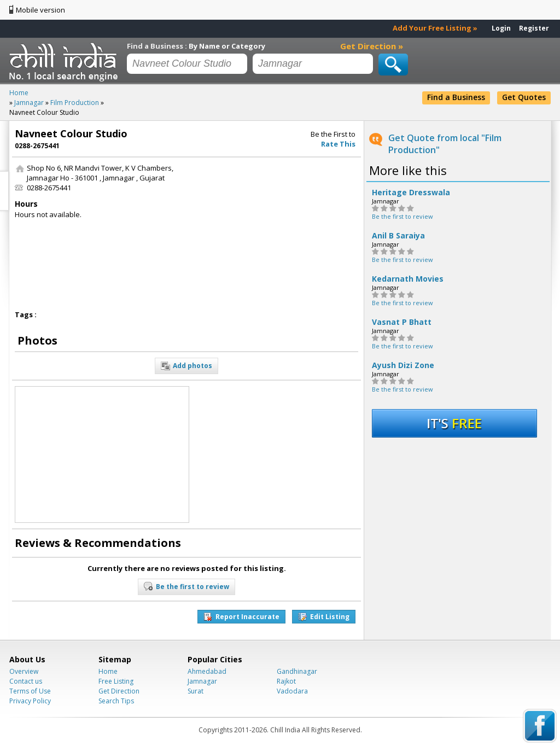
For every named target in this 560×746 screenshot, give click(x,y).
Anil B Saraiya (398, 236)
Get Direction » (372, 46)
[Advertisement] (276, 231)
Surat (196, 691)
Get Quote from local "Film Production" (445, 144)
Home (108, 671)
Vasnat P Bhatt (402, 322)
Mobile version (40, 10)
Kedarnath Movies (408, 279)
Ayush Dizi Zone (403, 365)
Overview (24, 671)
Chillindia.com (65, 62)
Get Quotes (524, 97)
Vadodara (292, 691)
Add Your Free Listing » (435, 28)
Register (534, 28)
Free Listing (116, 681)
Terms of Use (30, 691)
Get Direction (119, 691)
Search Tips (116, 701)
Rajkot (286, 681)
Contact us (26, 681)
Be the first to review (402, 216)
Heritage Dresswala (411, 193)
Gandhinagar (297, 671)
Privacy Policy (30, 701)
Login (501, 28)
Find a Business (456, 97)
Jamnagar (202, 681)
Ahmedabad (207, 671)
